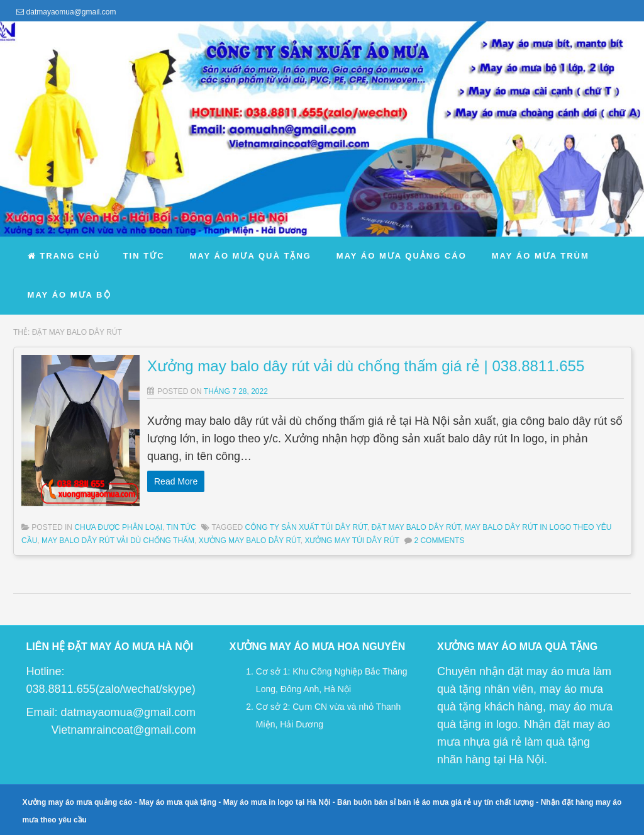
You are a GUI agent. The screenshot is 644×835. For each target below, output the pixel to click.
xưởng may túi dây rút (352, 541)
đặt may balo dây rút (416, 527)
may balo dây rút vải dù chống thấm (118, 541)
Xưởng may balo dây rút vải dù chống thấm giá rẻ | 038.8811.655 (366, 366)
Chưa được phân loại (118, 527)
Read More (176, 481)
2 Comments (439, 541)
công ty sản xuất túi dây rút (306, 527)
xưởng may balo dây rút (250, 541)
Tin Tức (181, 527)
